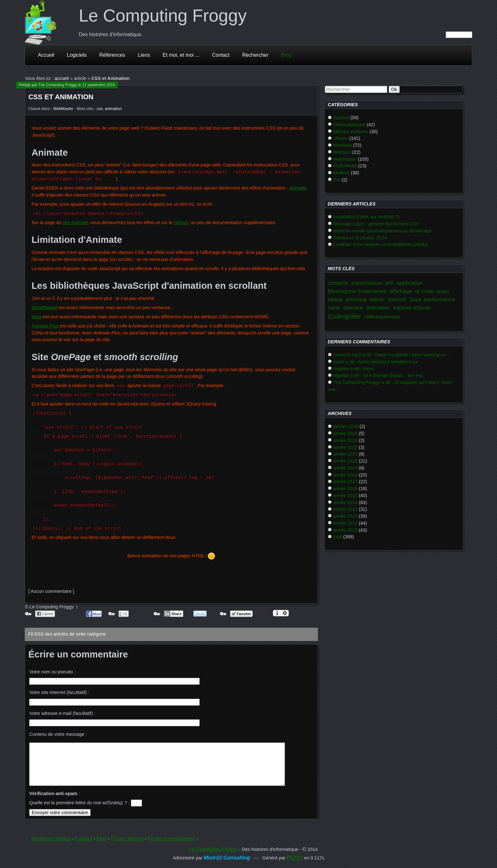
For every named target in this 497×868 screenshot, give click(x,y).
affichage (401, 291)
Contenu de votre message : (58, 734)
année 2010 (345, 530)
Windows (342, 145)
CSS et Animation (61, 97)
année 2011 (345, 523)
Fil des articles (127, 839)
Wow (36, 317)
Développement (349, 125)
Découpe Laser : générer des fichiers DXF (376, 224)
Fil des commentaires (171, 839)
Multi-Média (345, 166)
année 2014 (345, 502)
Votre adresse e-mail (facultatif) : (62, 713)
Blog (286, 55)
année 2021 (345, 454)
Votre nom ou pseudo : (52, 672)
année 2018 (345, 475)
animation (113, 109)
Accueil (46, 55)
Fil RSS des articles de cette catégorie (67, 634)
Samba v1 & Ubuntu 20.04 (360, 238)
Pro (337, 180)
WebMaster (63, 109)
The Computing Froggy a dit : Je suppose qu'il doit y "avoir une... (390, 386)
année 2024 (345, 433)
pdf (389, 283)
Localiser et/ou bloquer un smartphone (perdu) (380, 244)
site (75, 223)
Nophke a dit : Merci (354, 369)
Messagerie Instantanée (357, 291)
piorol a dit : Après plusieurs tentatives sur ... (378, 362)
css (100, 109)
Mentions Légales (51, 839)
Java (415, 299)
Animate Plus (45, 326)
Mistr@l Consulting (227, 858)
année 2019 (345, 468)
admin (377, 299)
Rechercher (255, 55)
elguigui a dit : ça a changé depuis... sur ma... (379, 375)
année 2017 (345, 482)
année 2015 (345, 496)
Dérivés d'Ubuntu (351, 132)
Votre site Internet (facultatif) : (59, 692)
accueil (62, 78)
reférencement (382, 317)
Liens (144, 55)
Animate (298, 188)
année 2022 (345, 447)
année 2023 (345, 440)
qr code (424, 291)
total (337, 537)
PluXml (295, 858)
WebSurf (342, 152)
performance (440, 299)
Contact (221, 55)
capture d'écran (412, 308)
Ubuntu (341, 138)
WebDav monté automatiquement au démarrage (382, 231)
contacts (338, 283)
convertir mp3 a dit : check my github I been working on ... (392, 355)
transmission (367, 283)
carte (334, 308)
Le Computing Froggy (163, 16)
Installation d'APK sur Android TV (367, 217)
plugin (443, 291)
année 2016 (345, 489)
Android (341, 118)
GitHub (181, 223)
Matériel (341, 173)
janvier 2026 (346, 426)
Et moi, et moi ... (181, 55)
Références (112, 55)
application (410, 283)
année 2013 (345, 509)
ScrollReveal (44, 308)
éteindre (353, 308)
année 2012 (345, 516)
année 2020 (345, 461)
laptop (335, 299)
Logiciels (77, 55)
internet (397, 299)
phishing (356, 299)
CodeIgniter (344, 316)
